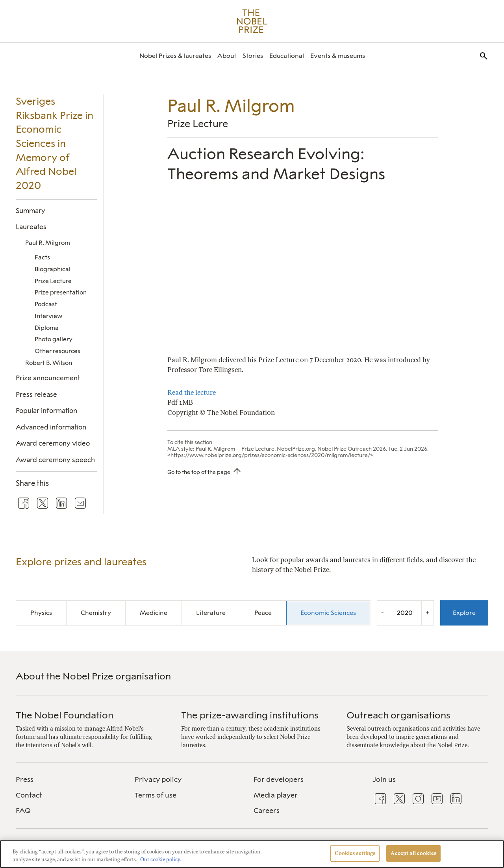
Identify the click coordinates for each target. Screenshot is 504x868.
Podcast (46, 304)
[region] (252, 854)
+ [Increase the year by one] (428, 613)
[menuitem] (175, 56)
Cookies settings (355, 853)
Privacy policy (158, 779)
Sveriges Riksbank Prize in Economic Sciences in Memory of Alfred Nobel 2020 (55, 143)
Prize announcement (48, 378)
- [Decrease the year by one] (383, 613)
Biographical (53, 269)
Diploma (47, 328)
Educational (287, 56)
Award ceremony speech (55, 460)
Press (25, 779)
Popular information (46, 411)
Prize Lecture (53, 281)
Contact (29, 795)
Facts (42, 257)
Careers (267, 811)
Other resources (57, 351)
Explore (464, 613)
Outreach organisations (398, 715)
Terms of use (156, 795)
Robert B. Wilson (49, 363)
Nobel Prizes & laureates (175, 56)
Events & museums (338, 56)
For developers (279, 779)
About (227, 56)
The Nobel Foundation (65, 715)
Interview (48, 316)
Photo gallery (54, 339)
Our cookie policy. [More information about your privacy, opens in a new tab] (161, 860)
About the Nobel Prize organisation (93, 676)
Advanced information (51, 427)
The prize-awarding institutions (250, 715)
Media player (276, 795)
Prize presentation (61, 292)
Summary (31, 211)
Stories (253, 56)
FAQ (23, 811)
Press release (36, 394)
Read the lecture (192, 392)
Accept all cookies (413, 853)
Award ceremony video (53, 443)
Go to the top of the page (199, 472)
